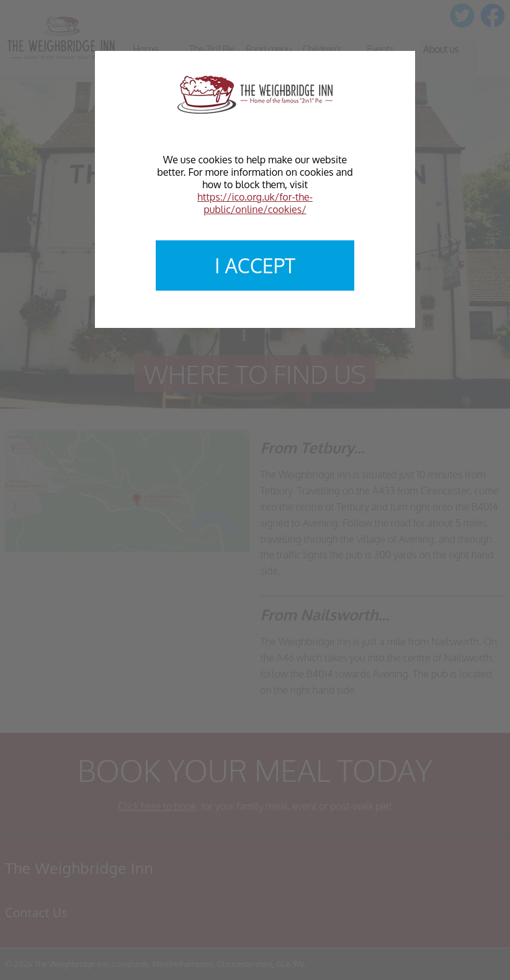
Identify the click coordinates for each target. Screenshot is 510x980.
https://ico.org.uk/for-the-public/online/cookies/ (255, 203)
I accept (255, 265)
